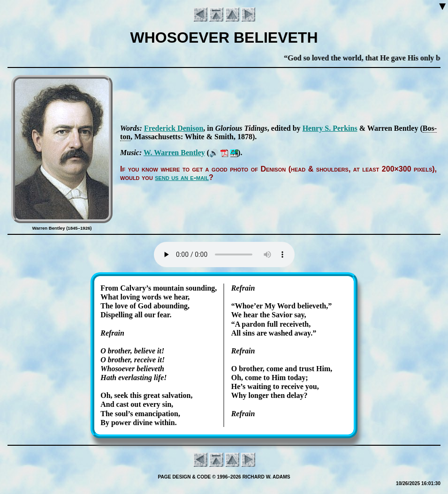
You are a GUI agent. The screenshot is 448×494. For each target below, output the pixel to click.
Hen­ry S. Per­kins (330, 128)
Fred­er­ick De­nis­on (174, 128)
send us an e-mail (182, 177)
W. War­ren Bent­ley (174, 153)
